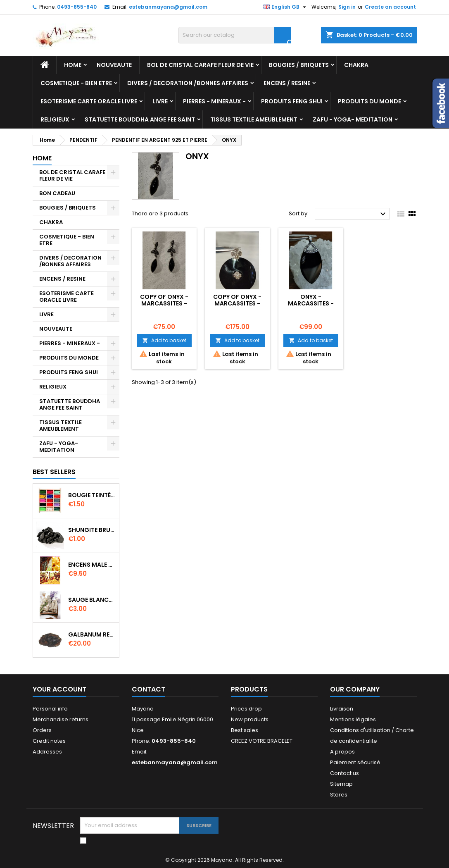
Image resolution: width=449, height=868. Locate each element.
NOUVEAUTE (114, 65)
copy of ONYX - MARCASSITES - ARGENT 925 (164, 303)
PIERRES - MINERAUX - (214, 101)
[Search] (234, 35)
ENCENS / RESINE (287, 83)
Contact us (344, 773)
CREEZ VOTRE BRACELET (262, 741)
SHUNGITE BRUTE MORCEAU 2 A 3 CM (92, 530)
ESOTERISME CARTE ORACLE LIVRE (89, 101)
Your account (59, 689)
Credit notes (49, 741)
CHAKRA (356, 65)
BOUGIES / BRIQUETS (299, 65)
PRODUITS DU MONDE (369, 101)
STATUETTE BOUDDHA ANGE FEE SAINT (140, 119)
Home (73, 65)
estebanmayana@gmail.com (168, 7)
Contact (148, 689)
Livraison (342, 709)
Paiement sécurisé (355, 762)
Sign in (347, 7)
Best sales (245, 730)
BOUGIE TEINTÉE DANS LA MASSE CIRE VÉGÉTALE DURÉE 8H (92, 495)
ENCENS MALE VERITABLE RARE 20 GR (92, 565)
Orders (42, 730)
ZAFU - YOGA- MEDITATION (353, 119)
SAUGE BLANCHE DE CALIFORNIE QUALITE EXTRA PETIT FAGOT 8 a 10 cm (92, 600)
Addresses (47, 752)
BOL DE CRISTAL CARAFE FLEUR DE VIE (200, 65)
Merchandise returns (61, 719)
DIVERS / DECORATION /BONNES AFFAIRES (188, 83)
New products (250, 719)
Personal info (50, 709)
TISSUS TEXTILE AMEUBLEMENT (254, 119)
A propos (342, 752)
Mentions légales (353, 719)
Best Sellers (54, 472)
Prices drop (246, 709)
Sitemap (341, 784)
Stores (339, 795)
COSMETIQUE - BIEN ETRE (76, 83)
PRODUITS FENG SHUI (292, 101)
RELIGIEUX (55, 119)
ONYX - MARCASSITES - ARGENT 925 (311, 303)
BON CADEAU (57, 193)
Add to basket (164, 340)
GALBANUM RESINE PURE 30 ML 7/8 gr (92, 634)
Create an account (390, 7)
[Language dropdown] (286, 7)
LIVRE (160, 101)
